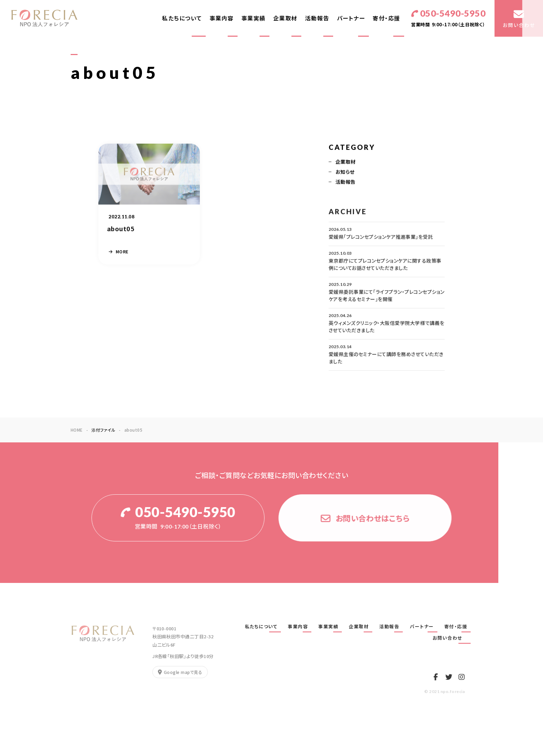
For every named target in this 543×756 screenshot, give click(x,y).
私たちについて (182, 18)
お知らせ (345, 172)
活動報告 (317, 18)
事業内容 (222, 18)
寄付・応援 (386, 18)
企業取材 (285, 18)
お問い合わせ (450, 638)
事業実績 (253, 18)
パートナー (351, 18)
